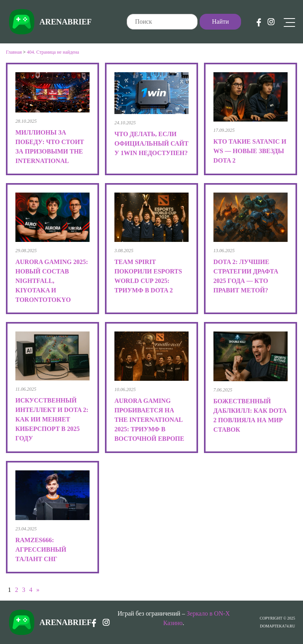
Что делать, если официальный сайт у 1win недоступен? (151, 143)
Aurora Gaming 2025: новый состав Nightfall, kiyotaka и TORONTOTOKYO (52, 281)
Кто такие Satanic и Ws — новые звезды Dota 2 (250, 151)
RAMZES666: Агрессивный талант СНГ (41, 549)
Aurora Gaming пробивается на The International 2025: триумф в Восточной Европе (149, 420)
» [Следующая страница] (38, 590)
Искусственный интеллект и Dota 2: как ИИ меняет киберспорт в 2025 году (52, 419)
